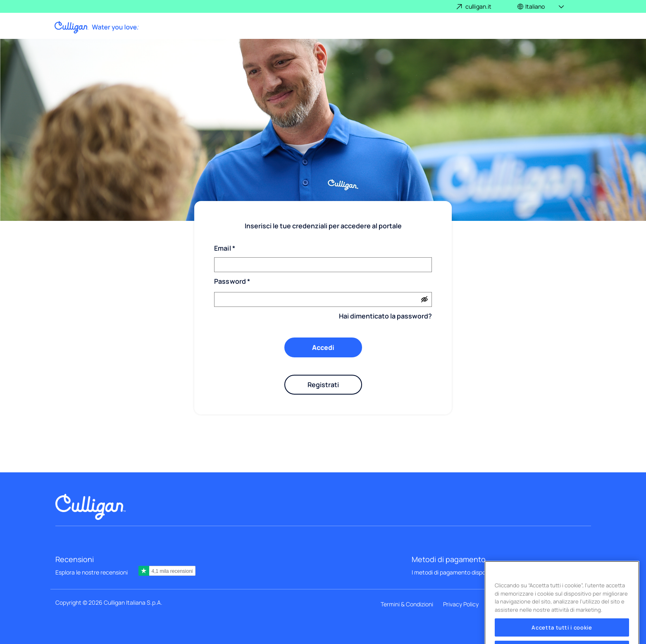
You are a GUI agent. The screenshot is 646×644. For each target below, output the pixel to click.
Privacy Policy (461, 604)
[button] (541, 6)
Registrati (323, 385)
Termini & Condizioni (407, 604)
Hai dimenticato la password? (385, 316)
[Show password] (424, 299)
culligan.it (479, 6)
